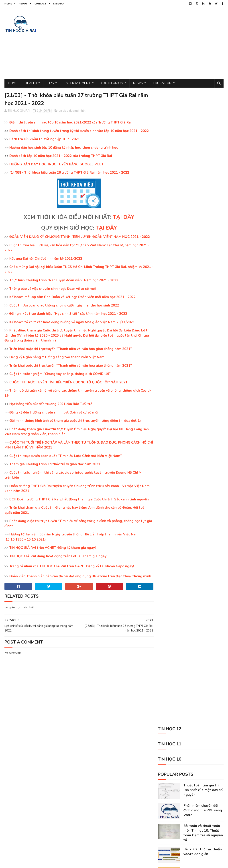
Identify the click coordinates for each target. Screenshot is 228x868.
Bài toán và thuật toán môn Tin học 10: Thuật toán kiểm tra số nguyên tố (203, 197)
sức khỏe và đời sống (201, 770)
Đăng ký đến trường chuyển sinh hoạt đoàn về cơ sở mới (54, 413)
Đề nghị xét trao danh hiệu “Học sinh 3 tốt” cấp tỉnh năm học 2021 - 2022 (68, 314)
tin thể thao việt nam (195, 777)
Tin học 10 (182, 785)
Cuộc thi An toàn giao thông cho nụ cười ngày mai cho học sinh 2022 (64, 306)
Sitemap (59, 4)
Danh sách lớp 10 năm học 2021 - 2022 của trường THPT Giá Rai (61, 156)
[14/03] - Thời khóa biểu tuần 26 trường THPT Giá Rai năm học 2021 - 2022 (69, 173)
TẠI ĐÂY (122, 217)
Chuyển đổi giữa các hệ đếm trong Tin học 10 (202, 236)
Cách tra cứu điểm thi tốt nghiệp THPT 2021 (45, 139)
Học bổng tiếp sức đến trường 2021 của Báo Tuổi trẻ (51, 404)
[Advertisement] (142, 43)
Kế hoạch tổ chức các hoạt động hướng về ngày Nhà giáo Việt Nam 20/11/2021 (72, 322)
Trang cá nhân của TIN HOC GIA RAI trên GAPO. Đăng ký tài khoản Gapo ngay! (72, 566)
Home (8, 4)
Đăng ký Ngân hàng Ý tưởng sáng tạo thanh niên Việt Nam (57, 357)
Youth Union (112, 83)
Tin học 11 (163, 785)
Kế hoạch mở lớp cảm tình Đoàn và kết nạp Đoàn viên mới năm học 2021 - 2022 (72, 297)
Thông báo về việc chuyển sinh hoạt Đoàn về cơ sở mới (53, 289)
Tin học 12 (208, 801)
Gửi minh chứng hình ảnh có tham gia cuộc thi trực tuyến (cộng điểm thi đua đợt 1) (75, 421)
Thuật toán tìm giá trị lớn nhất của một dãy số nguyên (203, 154)
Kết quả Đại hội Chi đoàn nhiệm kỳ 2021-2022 (46, 259)
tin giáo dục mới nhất (72, 111)
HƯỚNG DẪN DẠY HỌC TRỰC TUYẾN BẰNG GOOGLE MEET (56, 165)
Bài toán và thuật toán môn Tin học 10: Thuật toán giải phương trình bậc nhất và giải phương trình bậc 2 (190, 263)
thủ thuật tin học (168, 770)
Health (31, 83)
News (138, 83)
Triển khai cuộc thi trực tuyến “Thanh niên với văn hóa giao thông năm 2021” (71, 349)
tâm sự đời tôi (165, 777)
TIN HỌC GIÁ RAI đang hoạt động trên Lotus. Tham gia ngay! (58, 556)
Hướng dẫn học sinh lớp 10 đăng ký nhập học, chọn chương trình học (64, 148)
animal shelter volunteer (198, 816)
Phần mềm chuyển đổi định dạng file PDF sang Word (203, 174)
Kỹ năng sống (165, 816)
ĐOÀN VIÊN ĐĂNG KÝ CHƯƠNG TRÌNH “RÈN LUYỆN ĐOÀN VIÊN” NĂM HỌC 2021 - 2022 (80, 237)
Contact (41, 4)
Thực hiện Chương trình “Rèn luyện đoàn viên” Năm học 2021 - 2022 (64, 280)
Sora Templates (52, 862)
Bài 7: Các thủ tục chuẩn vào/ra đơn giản (203, 216)
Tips (50, 83)
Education (162, 83)
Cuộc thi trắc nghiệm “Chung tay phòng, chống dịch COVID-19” (60, 374)
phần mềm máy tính (168, 793)
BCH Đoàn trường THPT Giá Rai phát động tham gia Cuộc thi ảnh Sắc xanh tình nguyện (79, 500)
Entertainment (77, 83)
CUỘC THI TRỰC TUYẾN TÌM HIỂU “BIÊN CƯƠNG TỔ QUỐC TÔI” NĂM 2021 (68, 383)
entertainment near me (204, 809)
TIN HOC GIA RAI (14, 862)
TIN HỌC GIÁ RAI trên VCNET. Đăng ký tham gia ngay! (53, 548)
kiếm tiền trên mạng (169, 809)
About (23, 4)
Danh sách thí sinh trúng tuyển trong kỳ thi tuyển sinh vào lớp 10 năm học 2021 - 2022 (79, 131)
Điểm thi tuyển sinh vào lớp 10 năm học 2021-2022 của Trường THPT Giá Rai (70, 123)
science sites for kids (171, 824)
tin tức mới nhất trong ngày (175, 801)
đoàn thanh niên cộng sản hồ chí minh (182, 762)
